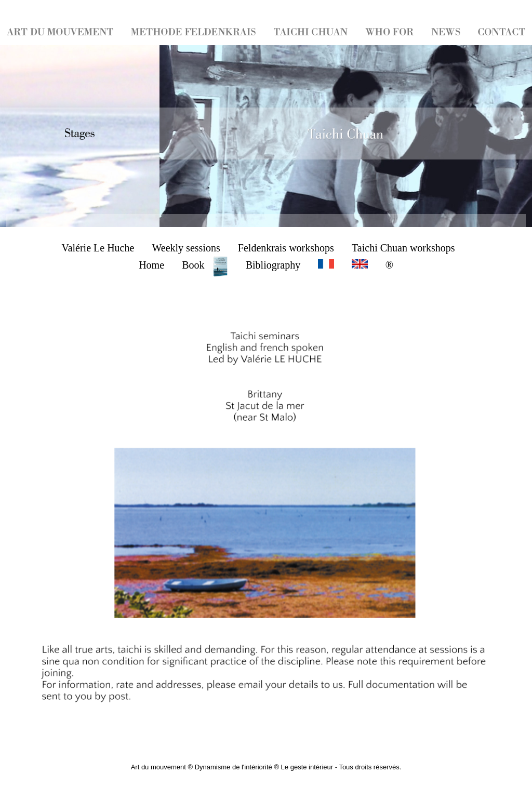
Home (151, 265)
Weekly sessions (186, 248)
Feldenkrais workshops (286, 248)
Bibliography (273, 265)
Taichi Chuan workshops (403, 248)
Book (205, 265)
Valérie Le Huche (98, 248)
